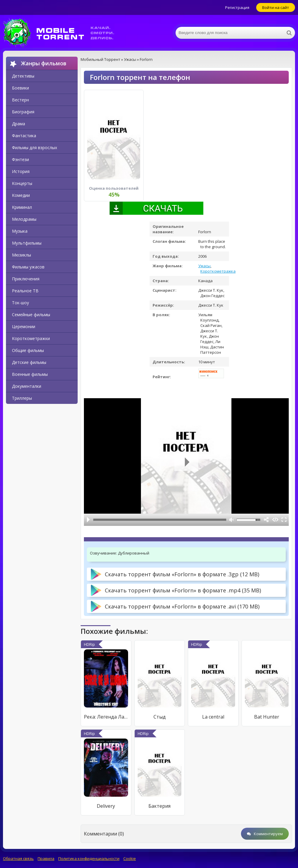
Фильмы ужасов (28, 267)
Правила (46, 858)
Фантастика (24, 136)
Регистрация (237, 7)
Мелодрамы (24, 219)
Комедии (21, 195)
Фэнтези (20, 159)
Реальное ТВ (25, 291)
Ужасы (204, 266)
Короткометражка (218, 271)
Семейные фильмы (31, 315)
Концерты (22, 183)
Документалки (27, 386)
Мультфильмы (27, 243)
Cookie (130, 858)
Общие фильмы (28, 350)
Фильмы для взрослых (34, 148)
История (21, 171)
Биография (23, 112)
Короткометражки (31, 338)
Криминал (22, 207)
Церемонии (24, 326)
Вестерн (20, 100)
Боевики (20, 88)
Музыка (20, 231)
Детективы (23, 76)
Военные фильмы (30, 374)
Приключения (26, 279)
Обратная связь (18, 858)
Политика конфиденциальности (89, 858)
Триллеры (22, 398)
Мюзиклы (21, 255)
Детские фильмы (29, 362)
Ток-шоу (20, 303)
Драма (19, 124)
